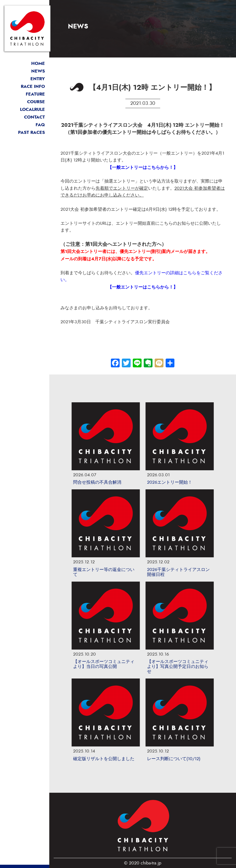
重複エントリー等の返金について (104, 572)
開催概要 (25, 86)
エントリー (25, 79)
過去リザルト (25, 132)
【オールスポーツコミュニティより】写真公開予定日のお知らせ (178, 667)
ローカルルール (25, 109)
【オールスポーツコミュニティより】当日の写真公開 (104, 664)
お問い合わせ (25, 117)
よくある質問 (25, 125)
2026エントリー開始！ (170, 482)
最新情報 (25, 71)
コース (25, 102)
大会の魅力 (25, 94)
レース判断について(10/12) (174, 759)
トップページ (25, 64)
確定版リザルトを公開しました (104, 759)
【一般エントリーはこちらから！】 (143, 167)
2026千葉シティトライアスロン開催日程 (178, 572)
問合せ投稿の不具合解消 (97, 482)
